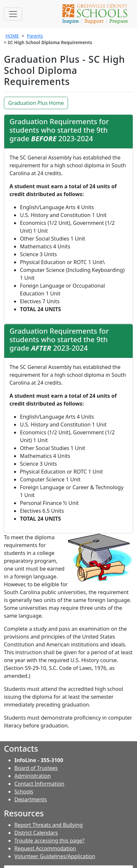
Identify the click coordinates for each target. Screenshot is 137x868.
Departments (31, 799)
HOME (12, 36)
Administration (33, 776)
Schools (24, 792)
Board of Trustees (36, 768)
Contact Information (39, 784)
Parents (35, 36)
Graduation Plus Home (36, 103)
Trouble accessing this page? (49, 841)
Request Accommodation (45, 848)
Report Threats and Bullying (49, 825)
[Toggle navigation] (13, 14)
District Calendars (36, 833)
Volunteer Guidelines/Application (55, 856)
